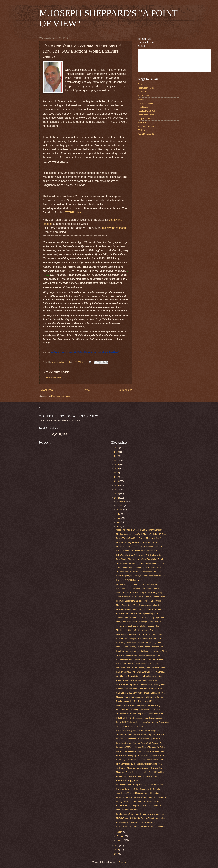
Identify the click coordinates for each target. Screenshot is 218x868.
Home (86, 390)
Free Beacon (143, 107)
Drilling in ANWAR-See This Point (131, 580)
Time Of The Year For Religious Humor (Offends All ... (139, 793)
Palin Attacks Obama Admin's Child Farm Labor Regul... (140, 559)
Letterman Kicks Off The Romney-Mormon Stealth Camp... (141, 668)
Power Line (143, 92)
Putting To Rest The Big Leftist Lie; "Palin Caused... (138, 801)
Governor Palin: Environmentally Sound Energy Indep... (140, 593)
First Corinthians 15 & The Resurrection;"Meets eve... (139, 764)
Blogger (122, 862)
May (119, 522)
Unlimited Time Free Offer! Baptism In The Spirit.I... (138, 789)
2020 (117, 464)
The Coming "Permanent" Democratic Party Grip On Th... (141, 563)
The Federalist (144, 96)
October (120, 506)
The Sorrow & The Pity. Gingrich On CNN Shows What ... (141, 714)
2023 (117, 452)
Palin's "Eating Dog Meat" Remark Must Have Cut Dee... (140, 538)
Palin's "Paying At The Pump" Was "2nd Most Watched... (140, 672)
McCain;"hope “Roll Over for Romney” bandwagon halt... (140, 818)
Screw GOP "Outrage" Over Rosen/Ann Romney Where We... (143, 722)
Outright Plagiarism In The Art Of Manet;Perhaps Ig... (139, 705)
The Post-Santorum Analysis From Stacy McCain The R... (141, 735)
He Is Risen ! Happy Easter (128, 780)
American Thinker (145, 103)
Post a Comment (54, 378)
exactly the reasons (114, 228)
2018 (117, 473)
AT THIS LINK (73, 213)
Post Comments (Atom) (61, 396)
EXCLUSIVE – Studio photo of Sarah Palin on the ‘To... (140, 806)
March (120, 832)
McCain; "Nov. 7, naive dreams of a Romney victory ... (139, 697)
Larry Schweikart (145, 119)
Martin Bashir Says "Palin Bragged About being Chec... (140, 605)
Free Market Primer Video (127, 810)
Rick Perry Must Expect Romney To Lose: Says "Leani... (140, 643)
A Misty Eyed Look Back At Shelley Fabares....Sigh (138, 626)
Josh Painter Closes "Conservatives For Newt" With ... (139, 567)
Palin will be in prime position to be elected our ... (137, 822)
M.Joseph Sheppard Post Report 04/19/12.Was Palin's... (140, 634)
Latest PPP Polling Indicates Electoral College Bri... (138, 730)
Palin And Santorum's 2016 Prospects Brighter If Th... (139, 613)
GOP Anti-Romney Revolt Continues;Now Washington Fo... (142, 684)
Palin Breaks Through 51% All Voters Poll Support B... (139, 638)
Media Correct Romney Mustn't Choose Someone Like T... (141, 647)
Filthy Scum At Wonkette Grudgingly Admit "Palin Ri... (139, 622)
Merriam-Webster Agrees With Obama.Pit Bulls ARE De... (141, 534)
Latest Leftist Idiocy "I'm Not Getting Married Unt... (138, 664)
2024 (117, 448)
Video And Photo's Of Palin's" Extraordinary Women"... (140, 530)
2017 (117, 477)
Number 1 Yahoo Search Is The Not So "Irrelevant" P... (140, 689)
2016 (117, 481)
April (119, 526)
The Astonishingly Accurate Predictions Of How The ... (139, 572)
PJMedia (142, 130)
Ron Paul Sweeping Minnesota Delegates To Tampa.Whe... (142, 651)
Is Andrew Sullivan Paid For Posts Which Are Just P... (139, 743)
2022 (117, 456)
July (119, 514)
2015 (117, 485)
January (120, 840)
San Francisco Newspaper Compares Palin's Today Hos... (141, 814)
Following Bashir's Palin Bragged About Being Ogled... (140, 601)
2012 (117, 498)
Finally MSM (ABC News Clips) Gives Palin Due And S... (140, 609)
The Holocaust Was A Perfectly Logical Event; (136, 630)
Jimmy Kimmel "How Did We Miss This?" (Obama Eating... (141, 597)
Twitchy (141, 99)
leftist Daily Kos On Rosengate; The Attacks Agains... (139, 718)
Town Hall (142, 122)
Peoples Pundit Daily (147, 111)
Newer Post (46, 390)
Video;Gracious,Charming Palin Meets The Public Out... (140, 709)
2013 (117, 494)
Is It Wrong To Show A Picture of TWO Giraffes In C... (139, 555)
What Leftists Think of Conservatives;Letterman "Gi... (139, 676)
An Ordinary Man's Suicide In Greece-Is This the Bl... (139, 768)
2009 (117, 854)
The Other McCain (146, 126)
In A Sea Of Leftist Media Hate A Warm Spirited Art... (139, 739)
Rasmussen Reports (147, 115)
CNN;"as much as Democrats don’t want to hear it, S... (140, 588)
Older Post (125, 390)
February (121, 836)
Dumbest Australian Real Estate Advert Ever (135, 701)
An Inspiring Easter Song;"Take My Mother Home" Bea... (140, 785)
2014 (117, 489)
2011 (117, 846)
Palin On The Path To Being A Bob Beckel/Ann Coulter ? (140, 827)
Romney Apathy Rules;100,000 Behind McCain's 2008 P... (141, 576)
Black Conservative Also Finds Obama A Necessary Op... (141, 751)
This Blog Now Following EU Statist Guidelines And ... (139, 655)
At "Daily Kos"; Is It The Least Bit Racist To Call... (137, 776)
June (119, 518)
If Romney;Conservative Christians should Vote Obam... (140, 760)
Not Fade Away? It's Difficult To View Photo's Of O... (138, 551)
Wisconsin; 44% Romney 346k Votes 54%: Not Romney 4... (142, 797)
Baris (140, 84)
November (121, 501)
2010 (117, 850)
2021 (117, 460)
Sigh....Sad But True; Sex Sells (129, 726)
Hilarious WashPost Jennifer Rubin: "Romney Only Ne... (140, 659)
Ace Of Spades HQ (146, 134)
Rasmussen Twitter (146, 88)
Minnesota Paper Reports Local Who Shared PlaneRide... (141, 772)
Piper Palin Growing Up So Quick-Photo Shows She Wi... (141, 755)
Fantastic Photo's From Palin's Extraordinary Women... (140, 547)
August (120, 510)
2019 (117, 469)
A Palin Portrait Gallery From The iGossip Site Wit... (138, 680)
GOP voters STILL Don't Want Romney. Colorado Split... (140, 693)
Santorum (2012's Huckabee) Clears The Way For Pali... (140, 747)
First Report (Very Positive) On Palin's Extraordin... (138, 542)
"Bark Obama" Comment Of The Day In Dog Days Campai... (142, 618)
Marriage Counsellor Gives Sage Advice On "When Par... (141, 584)
